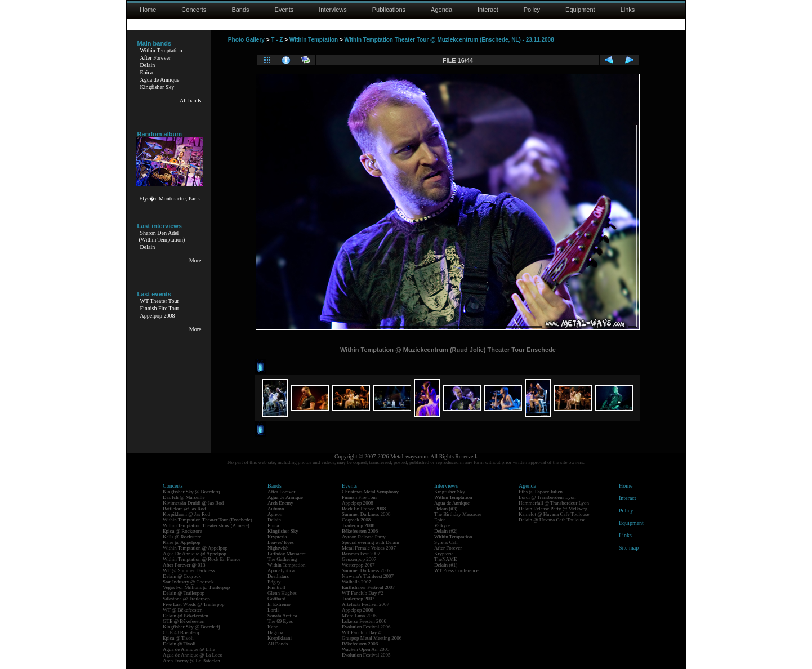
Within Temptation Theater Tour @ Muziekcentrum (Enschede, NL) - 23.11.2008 (449, 40)
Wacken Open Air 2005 (366, 649)
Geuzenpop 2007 (359, 559)
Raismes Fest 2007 (361, 554)
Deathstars (278, 576)
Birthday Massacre (287, 554)
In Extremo (279, 604)
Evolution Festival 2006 (366, 627)
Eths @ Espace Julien (541, 492)
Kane (273, 627)
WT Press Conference (456, 570)
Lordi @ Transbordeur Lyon (547, 497)
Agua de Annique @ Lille (189, 649)
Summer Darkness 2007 (366, 570)
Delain (148, 65)
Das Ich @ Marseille (184, 497)
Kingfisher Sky (157, 87)
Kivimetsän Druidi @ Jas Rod (193, 503)
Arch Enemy (280, 503)
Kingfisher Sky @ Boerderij (191, 492)
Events (284, 10)
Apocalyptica (281, 570)
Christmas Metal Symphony (370, 492)
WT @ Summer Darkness (189, 570)
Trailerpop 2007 (358, 599)
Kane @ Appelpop (182, 542)
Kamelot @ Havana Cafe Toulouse (554, 514)
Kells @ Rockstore (182, 537)
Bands (240, 10)
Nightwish (278, 548)
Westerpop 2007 (358, 565)
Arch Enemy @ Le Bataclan (191, 661)
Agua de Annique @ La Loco (193, 655)
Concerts (194, 10)
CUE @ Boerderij (181, 632)
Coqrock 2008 (356, 520)
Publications (389, 10)
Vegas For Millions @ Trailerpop (196, 587)
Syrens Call (446, 542)
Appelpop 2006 (358, 610)
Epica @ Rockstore (182, 531)
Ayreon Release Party (364, 537)
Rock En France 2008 (364, 509)
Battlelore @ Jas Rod (184, 509)
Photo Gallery (246, 40)
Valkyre (442, 525)
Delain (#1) (446, 565)
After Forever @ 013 (184, 565)
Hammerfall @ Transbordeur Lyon (554, 503)
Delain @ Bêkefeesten (186, 616)
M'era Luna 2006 (359, 616)
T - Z (277, 40)
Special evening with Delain (371, 542)
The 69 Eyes (280, 621)
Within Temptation (161, 50)
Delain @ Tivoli (179, 644)
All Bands (278, 644)
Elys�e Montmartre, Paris (169, 199)
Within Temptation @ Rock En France (202, 559)
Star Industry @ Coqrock (188, 582)
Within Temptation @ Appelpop (195, 548)
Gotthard (276, 599)
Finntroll (276, 587)
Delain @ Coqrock (182, 576)
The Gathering (282, 559)
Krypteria (277, 537)
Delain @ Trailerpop (184, 593)
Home (148, 10)
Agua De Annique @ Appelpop (195, 554)
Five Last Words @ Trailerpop (193, 604)
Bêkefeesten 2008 (360, 531)
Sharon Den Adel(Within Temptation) (162, 236)
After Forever (156, 58)
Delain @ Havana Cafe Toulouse (552, 520)
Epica (147, 72)
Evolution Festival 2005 (366, 655)
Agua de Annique (160, 80)
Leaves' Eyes (281, 542)
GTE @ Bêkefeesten (184, 621)
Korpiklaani (280, 638)
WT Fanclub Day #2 (363, 593)
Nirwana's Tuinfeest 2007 (368, 576)
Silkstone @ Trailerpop (186, 599)
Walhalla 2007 (356, 582)
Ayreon (275, 514)
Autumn (276, 509)
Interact (488, 10)
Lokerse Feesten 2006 (364, 621)
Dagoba (275, 632)
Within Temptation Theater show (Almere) (206, 525)
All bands (191, 101)
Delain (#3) (446, 509)
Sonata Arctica (282, 616)
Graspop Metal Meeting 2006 (372, 638)
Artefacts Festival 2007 (365, 604)
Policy (532, 10)
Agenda (441, 10)
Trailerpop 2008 (358, 525)
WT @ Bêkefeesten (183, 610)
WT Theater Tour (160, 301)
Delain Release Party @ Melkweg (553, 509)
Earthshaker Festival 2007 (368, 587)
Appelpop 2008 (158, 316)
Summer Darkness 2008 (366, 514)
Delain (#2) (446, 531)
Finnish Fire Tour (160, 308)
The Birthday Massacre (458, 514)
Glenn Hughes (282, 593)
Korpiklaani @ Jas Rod (186, 514)
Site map (629, 548)
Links (628, 10)
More (195, 260)
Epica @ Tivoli (178, 638)
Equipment (580, 10)
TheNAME (446, 559)
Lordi (273, 610)
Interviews (333, 10)
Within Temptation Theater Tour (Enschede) (208, 520)
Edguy (274, 582)
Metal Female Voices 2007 (369, 548)
